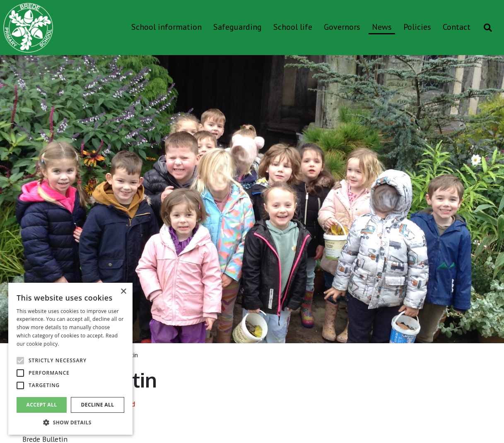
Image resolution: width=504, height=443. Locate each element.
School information (166, 27)
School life (293, 27)
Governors (342, 27)
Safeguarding (238, 27)
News (382, 27)
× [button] (123, 292)
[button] (70, 422)
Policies (417, 27)
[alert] (70, 359)
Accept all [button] (42, 405)
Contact (457, 27)
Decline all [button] (98, 405)
